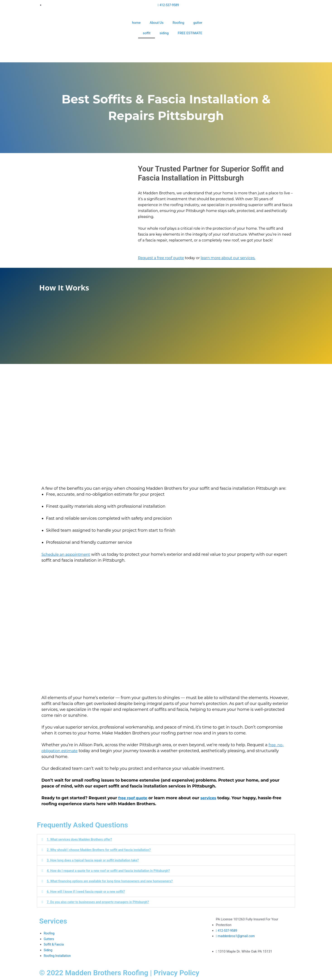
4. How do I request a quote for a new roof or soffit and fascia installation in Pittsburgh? (113, 871)
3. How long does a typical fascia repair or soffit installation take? (97, 860)
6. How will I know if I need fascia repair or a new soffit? (89, 892)
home (136, 23)
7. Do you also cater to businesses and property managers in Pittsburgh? (102, 902)
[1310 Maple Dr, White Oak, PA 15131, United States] (166, 934)
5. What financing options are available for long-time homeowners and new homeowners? (115, 881)
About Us (157, 23)
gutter (198, 23)
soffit (147, 33)
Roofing (178, 23)
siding (164, 33)
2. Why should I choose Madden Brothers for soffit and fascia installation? (103, 850)
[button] (166, 840)
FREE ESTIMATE (190, 33)
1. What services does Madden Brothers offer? (82, 839)
